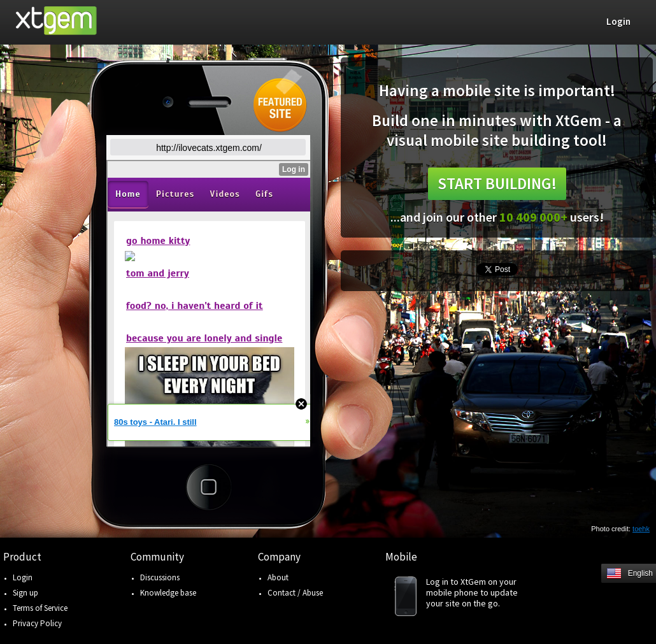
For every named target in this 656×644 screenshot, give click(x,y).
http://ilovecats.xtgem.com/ (209, 148)
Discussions (160, 577)
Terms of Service (40, 608)
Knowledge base (168, 593)
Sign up (25, 593)
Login (23, 577)
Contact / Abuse (295, 593)
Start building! (497, 183)
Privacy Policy (37, 623)
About (278, 577)
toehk (641, 529)
